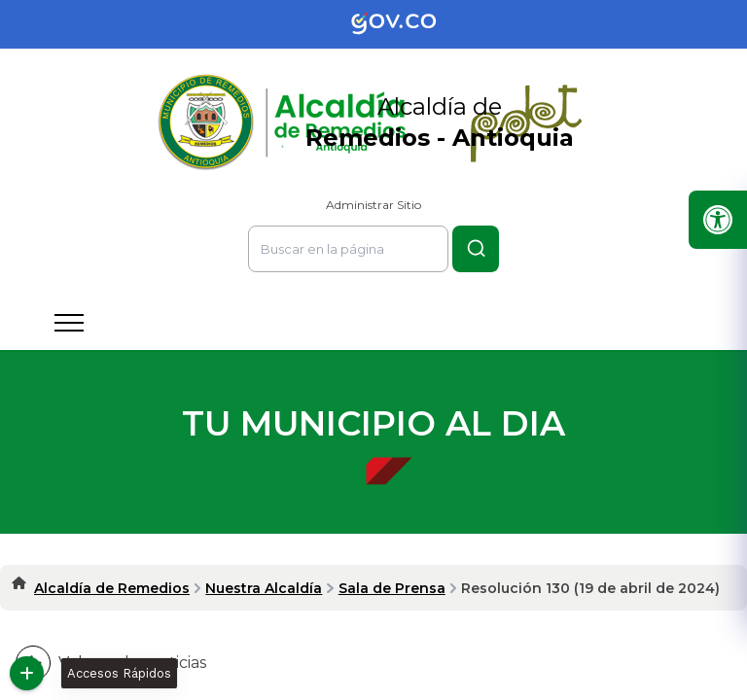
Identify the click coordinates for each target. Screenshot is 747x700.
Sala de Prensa (392, 588)
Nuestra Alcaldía (264, 588)
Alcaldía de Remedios (112, 588)
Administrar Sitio (373, 205)
